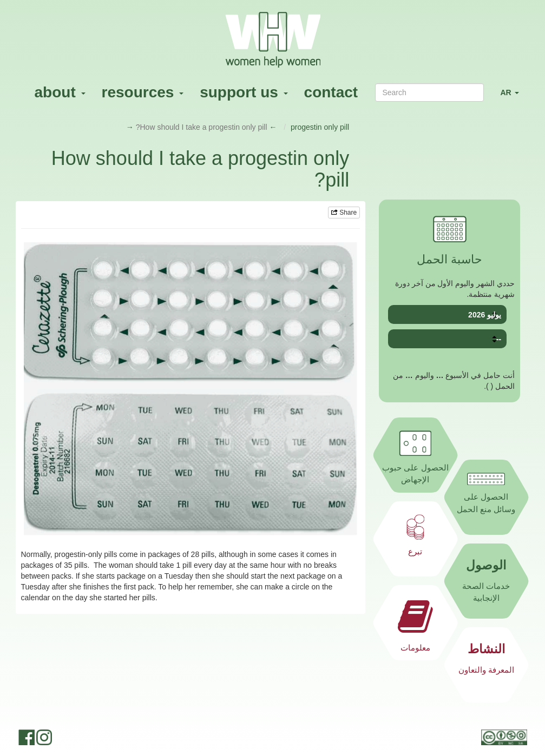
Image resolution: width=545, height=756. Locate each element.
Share (344, 213)
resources (143, 92)
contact (331, 92)
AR (513, 97)
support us (244, 92)
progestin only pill (320, 127)
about (60, 92)
